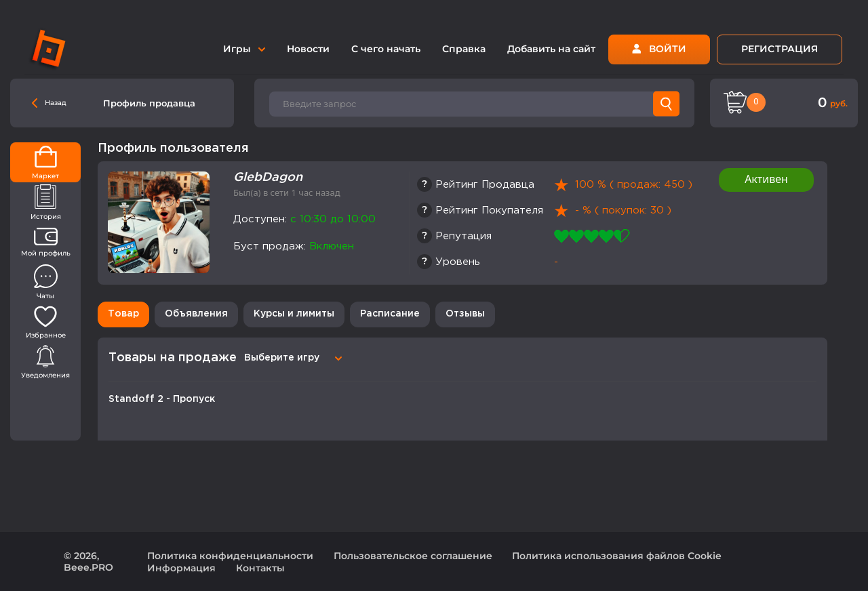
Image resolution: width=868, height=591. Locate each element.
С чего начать (386, 49)
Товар (123, 314)
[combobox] (291, 358)
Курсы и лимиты (294, 314)
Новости (308, 49)
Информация (181, 568)
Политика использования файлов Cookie (617, 556)
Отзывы (465, 314)
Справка (464, 49)
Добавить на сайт (551, 49)
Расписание (390, 314)
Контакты (260, 568)
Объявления (196, 314)
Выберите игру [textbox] (282, 358)
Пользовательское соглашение (413, 556)
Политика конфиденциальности (230, 556)
